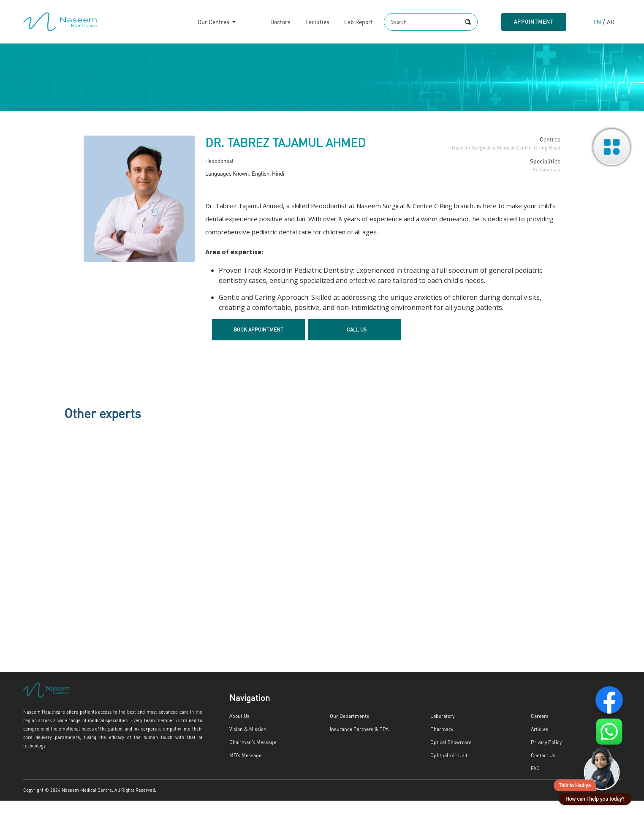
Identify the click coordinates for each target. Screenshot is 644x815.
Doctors (271, 23)
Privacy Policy (546, 757)
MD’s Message (245, 770)
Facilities (308, 23)
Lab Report (349, 23)
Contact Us (542, 770)
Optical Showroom (450, 757)
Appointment (532, 23)
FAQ (536, 783)
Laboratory (442, 731)
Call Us (357, 344)
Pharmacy (440, 744)
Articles (539, 744)
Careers (539, 731)
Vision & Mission (247, 744)
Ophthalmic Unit (447, 770)
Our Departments (347, 731)
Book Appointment (258, 344)
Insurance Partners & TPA (356, 744)
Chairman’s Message (250, 757)
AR (610, 23)
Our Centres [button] (205, 23)
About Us (239, 731)
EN (597, 23)
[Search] (415, 23)
